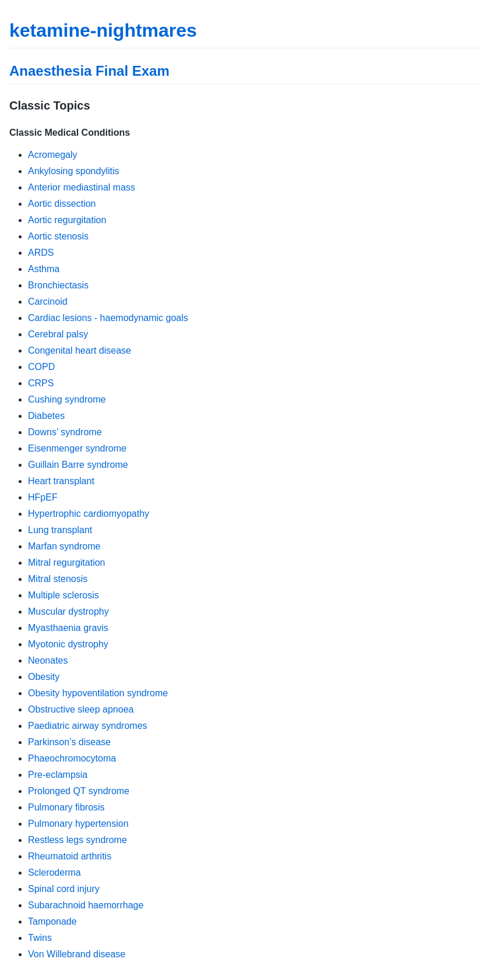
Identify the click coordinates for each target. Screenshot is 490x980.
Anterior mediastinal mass (82, 187)
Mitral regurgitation (67, 563)
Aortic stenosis (58, 236)
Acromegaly (52, 155)
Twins (40, 938)
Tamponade (52, 921)
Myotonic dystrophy (68, 644)
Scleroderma (54, 873)
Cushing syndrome (67, 399)
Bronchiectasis (58, 285)
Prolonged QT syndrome (79, 791)
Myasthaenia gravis (68, 628)
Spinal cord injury (64, 889)
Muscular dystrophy (68, 611)
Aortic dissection (62, 204)
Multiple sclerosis (64, 595)
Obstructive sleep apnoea (81, 709)
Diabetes (46, 416)
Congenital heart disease (80, 350)
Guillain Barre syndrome (78, 465)
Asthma (44, 269)
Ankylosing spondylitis (74, 171)
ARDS (41, 253)
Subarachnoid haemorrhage (86, 905)
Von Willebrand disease (77, 954)
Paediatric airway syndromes (88, 726)
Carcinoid (48, 302)
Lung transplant (60, 530)
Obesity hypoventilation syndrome (98, 693)
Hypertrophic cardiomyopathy (89, 514)
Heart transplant (61, 481)
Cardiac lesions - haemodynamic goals (108, 318)
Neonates (48, 660)
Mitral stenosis (58, 579)
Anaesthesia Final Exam (89, 71)
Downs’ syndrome (65, 432)
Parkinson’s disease (69, 742)
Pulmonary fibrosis (66, 807)
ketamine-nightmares (103, 30)
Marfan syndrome (64, 546)
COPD (41, 367)
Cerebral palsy (58, 334)
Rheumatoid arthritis (70, 856)
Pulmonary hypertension (78, 824)
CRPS (41, 383)
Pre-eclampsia (58, 775)
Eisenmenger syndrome (77, 448)
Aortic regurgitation (67, 220)
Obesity (44, 677)
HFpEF (43, 497)
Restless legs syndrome (77, 840)
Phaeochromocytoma (72, 758)
